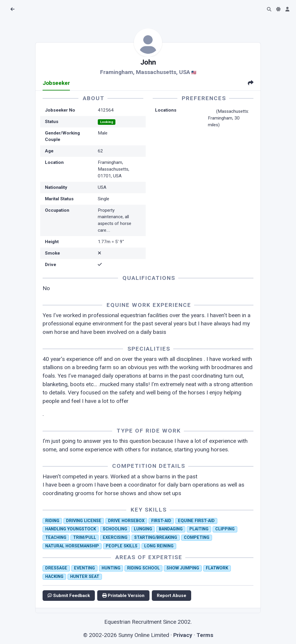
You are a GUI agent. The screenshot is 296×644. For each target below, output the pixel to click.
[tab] (251, 84)
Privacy (183, 635)
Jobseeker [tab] (56, 83)
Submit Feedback (69, 596)
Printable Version (123, 596)
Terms (205, 635)
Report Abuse (171, 596)
